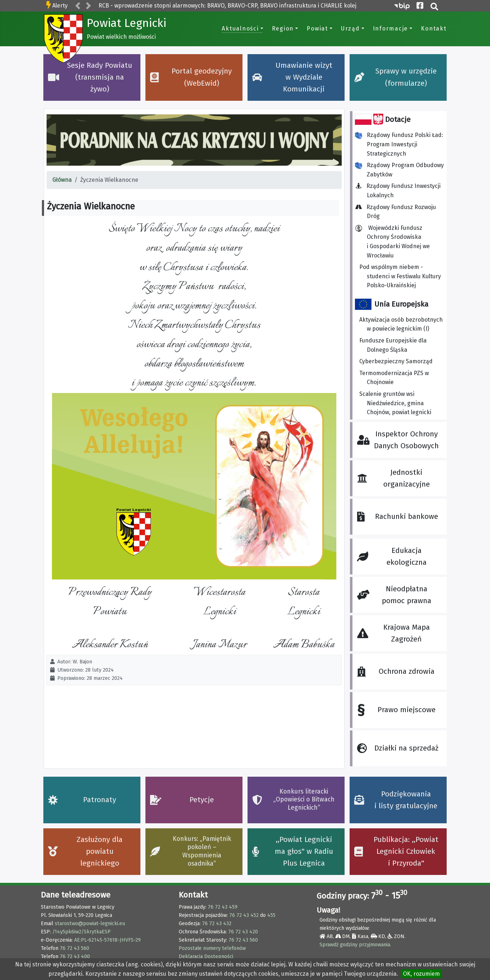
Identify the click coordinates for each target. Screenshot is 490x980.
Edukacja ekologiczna (392, 557)
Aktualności (240, 29)
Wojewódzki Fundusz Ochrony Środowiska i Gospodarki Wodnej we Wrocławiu (392, 242)
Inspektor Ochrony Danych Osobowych (398, 440)
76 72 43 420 (243, 932)
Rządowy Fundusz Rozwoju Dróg (398, 212)
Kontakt (434, 29)
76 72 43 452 (244, 915)
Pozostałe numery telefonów (212, 948)
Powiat (317, 29)
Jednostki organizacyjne (393, 478)
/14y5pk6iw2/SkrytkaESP (81, 932)
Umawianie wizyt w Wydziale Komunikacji (292, 77)
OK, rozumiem (421, 974)
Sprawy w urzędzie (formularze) (395, 77)
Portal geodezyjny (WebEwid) (191, 77)
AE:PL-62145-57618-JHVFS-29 (107, 940)
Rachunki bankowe (397, 517)
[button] (78, 6)
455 (271, 915)
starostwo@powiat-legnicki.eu (90, 924)
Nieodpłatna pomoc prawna (394, 595)
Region (283, 29)
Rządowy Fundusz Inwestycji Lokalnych (400, 191)
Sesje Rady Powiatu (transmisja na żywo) (90, 77)
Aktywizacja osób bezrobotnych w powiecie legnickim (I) (401, 324)
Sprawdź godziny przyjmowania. (355, 945)
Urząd (350, 29)
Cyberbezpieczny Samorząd (396, 361)
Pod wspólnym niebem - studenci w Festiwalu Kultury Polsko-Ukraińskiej (400, 276)
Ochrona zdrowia (396, 671)
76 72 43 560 (75, 948)
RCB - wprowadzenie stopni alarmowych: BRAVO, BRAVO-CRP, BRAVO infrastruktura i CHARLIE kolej (227, 6)
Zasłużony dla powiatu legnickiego (85, 852)
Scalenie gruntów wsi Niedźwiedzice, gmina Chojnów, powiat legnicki (395, 403)
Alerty (60, 6)
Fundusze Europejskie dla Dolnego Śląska (393, 345)
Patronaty (82, 800)
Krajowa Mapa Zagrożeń (393, 633)
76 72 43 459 (223, 907)
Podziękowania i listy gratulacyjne (396, 800)
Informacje (391, 29)
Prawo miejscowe (396, 710)
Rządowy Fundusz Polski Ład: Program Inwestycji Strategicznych (399, 144)
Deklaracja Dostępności (206, 957)
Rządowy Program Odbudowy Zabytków (399, 170)
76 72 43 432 (217, 924)
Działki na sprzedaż (398, 748)
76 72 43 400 (75, 957)
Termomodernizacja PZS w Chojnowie (394, 378)
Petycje (182, 800)
